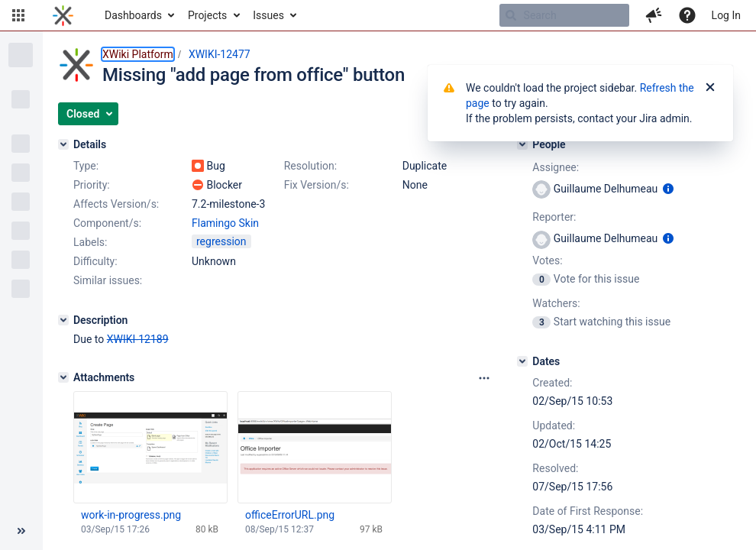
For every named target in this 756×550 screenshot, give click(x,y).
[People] (522, 144)
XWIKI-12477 (220, 54)
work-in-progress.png (131, 515)
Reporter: (554, 217)
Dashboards (133, 15)
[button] (18, 15)
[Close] (710, 88)
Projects (207, 15)
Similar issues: (108, 280)
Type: (86, 166)
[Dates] (522, 361)
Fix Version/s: (317, 185)
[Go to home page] (63, 15)
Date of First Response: (588, 511)
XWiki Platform (138, 54)
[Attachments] (63, 377)
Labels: (90, 242)
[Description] (63, 320)
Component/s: (107, 223)
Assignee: (556, 167)
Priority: (92, 185)
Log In (726, 15)
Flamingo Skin (225, 223)
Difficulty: (95, 261)
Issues (268, 15)
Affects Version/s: (116, 204)
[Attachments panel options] (484, 378)
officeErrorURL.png (290, 515)
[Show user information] (668, 189)
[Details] (63, 144)
